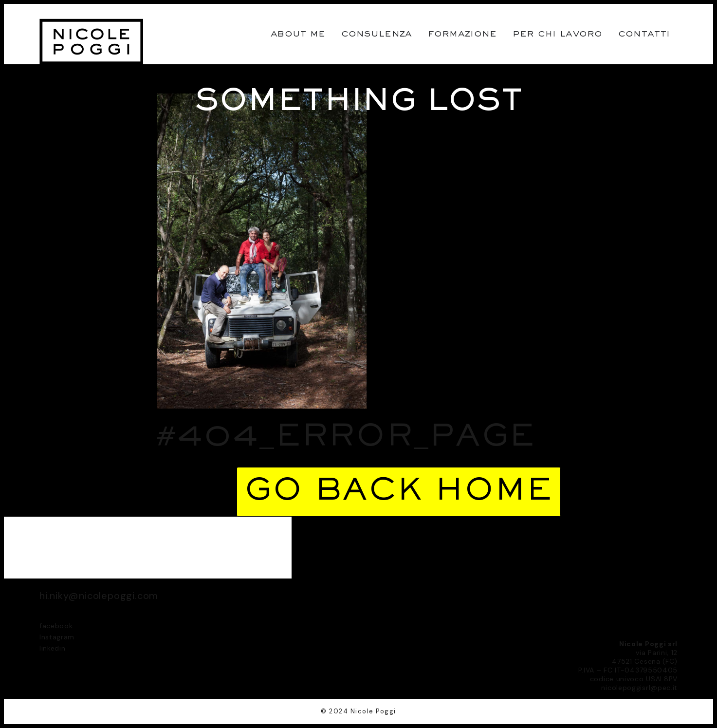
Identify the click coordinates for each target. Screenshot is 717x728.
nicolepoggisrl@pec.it (639, 688)
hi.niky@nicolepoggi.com (99, 596)
